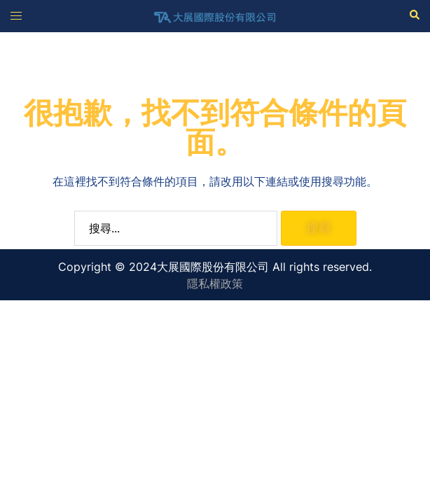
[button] (414, 15)
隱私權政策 (215, 283)
